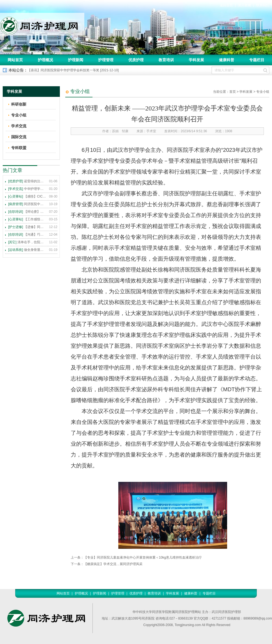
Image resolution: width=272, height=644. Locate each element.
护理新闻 (76, 60)
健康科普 (227, 60)
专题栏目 (257, 60)
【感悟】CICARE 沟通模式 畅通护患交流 (27, 196)
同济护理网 (42, 24)
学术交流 (19, 126)
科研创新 (19, 104)
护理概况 (45, 60)
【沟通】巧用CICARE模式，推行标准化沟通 (27, 235)
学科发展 (196, 60)
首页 (233, 92)
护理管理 (106, 60)
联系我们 (263, 5)
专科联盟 (19, 148)
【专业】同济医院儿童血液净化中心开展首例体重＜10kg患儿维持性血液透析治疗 (143, 557)
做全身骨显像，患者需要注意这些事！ (27, 250)
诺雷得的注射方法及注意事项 (27, 181)
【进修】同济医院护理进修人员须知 (27, 227)
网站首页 (15, 60)
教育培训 (166, 60)
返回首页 (226, 5)
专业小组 (263, 92)
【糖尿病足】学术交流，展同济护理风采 (113, 564)
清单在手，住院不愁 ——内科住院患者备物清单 (27, 242)
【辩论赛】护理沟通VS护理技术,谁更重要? (27, 212)
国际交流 (19, 137)
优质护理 (136, 60)
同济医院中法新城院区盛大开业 (27, 204)
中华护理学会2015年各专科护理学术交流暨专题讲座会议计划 (27, 189)
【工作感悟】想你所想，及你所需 (27, 219)
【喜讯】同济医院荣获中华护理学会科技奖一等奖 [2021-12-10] (73, 70)
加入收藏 (245, 5)
